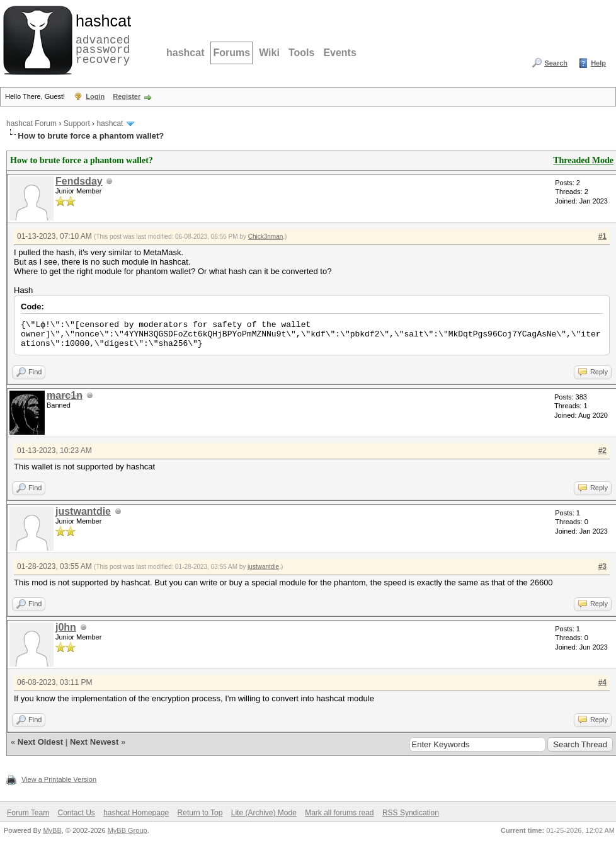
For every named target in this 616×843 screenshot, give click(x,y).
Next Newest (94, 742)
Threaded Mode (583, 160)
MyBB (52, 830)
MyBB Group (128, 830)
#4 (602, 682)
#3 (602, 566)
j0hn (66, 627)
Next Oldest (40, 742)
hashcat (185, 53)
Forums (231, 53)
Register (127, 96)
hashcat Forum (31, 123)
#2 (602, 450)
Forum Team (28, 813)
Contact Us (76, 813)
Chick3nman (266, 237)
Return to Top (200, 813)
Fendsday (79, 181)
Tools (301, 53)
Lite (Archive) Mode (264, 813)
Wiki (269, 53)
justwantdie (83, 511)
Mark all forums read (339, 813)
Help (598, 63)
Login (95, 96)
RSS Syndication (411, 813)
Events (339, 53)
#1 (602, 236)
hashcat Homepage (136, 813)
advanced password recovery (101, 38)
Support (77, 123)
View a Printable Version (59, 779)
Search (556, 63)
